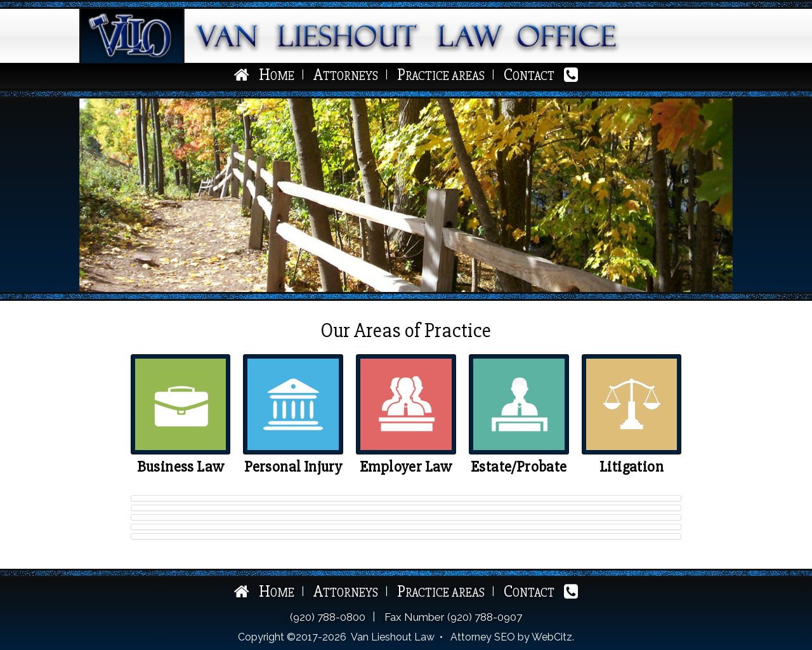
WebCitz (552, 637)
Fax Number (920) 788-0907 (453, 617)
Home (277, 76)
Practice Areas (441, 76)
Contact (529, 76)
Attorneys (346, 76)
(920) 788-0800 (328, 617)
